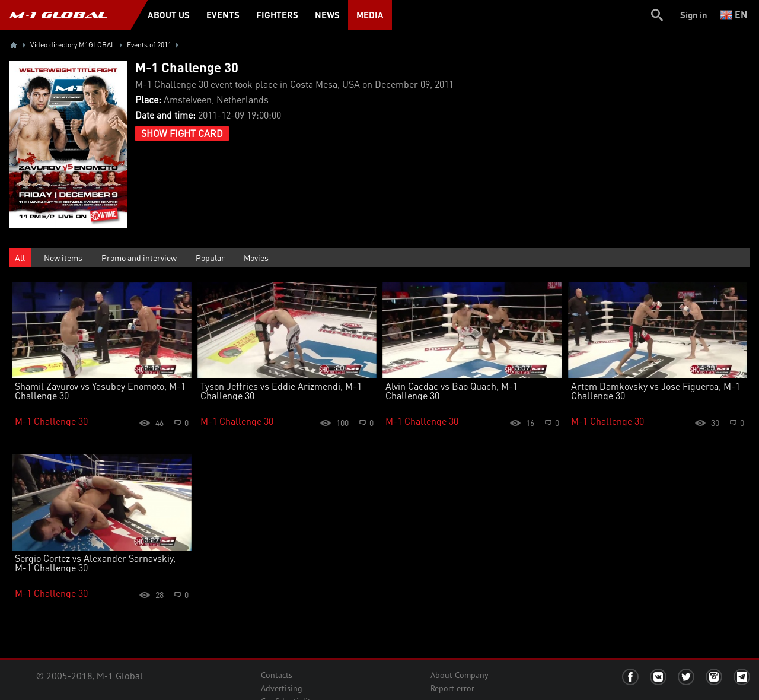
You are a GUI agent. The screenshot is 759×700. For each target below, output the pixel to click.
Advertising (282, 688)
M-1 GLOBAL (58, 15)
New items (63, 257)
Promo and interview (139, 257)
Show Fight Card (182, 133)
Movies (256, 257)
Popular (210, 257)
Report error (452, 688)
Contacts (277, 675)
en (734, 15)
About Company (460, 675)
